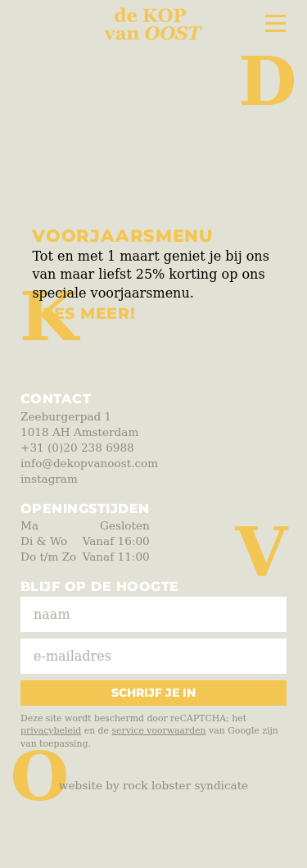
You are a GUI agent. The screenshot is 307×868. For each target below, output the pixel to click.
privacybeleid (51, 731)
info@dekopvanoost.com (89, 463)
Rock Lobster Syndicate (185, 785)
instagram (49, 479)
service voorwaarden (158, 731)
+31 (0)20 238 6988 (77, 448)
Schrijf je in (153, 693)
